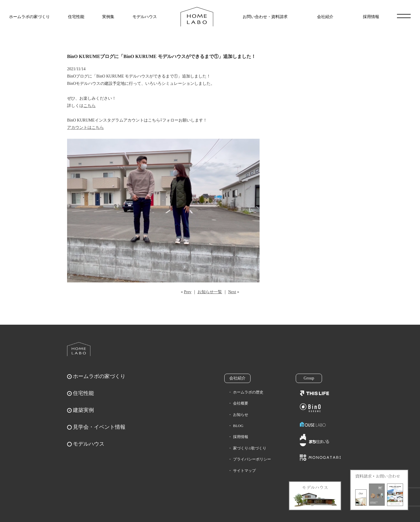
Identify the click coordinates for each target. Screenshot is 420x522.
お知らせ (241, 415)
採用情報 (371, 17)
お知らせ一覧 (210, 292)
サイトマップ (244, 471)
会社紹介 (325, 17)
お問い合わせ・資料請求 (265, 17)
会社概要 (241, 403)
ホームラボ (79, 349)
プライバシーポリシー (252, 459)
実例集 (108, 17)
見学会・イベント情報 (99, 427)
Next (232, 292)
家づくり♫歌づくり (250, 448)
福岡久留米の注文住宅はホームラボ (197, 17)
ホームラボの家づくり (29, 17)
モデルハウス (145, 17)
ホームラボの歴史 (248, 392)
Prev (188, 292)
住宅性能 (76, 17)
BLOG (238, 426)
